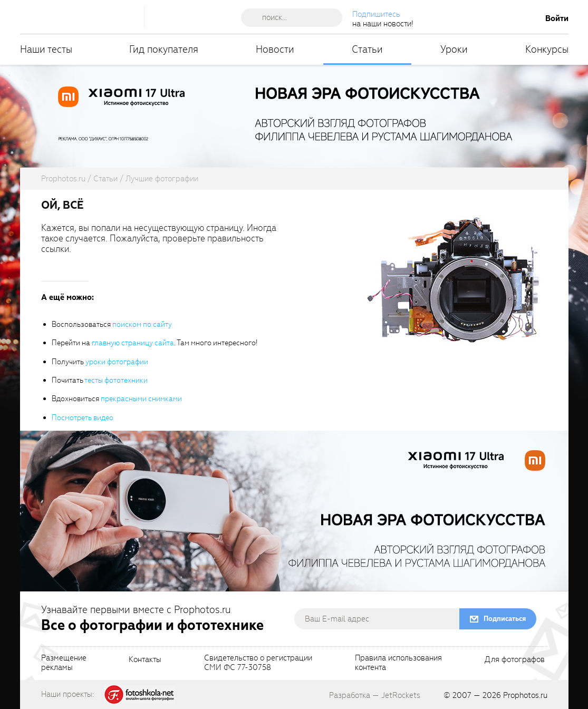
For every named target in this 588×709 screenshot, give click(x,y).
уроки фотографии (117, 362)
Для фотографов (515, 660)
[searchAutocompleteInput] (296, 17)
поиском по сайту (142, 324)
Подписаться (505, 619)
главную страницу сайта (133, 343)
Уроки (454, 49)
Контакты (145, 660)
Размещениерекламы (64, 663)
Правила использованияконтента (398, 663)
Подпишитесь (376, 14)
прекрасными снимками (141, 399)
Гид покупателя (164, 49)
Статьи (367, 49)
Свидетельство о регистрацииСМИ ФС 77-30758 (258, 663)
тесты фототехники (116, 380)
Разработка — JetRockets (375, 695)
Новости (275, 49)
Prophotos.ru (525, 695)
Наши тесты (46, 49)
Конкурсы (547, 49)
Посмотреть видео (83, 418)
